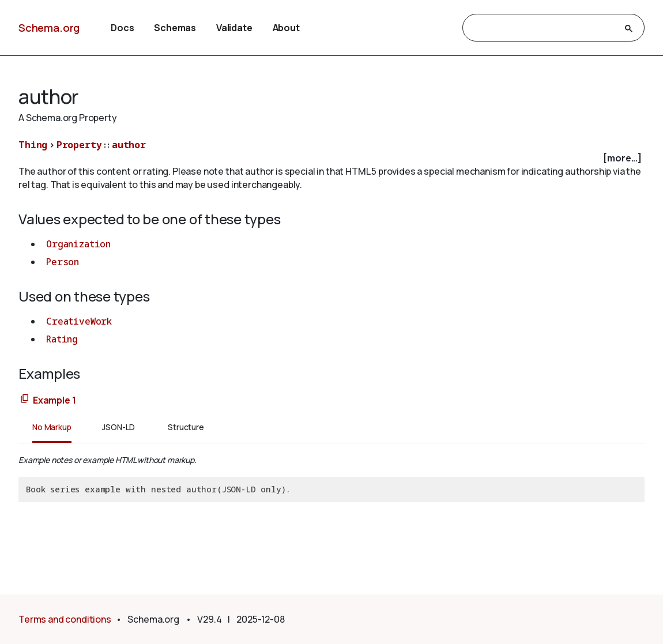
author (129, 145)
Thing (33, 145)
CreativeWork (79, 321)
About (286, 28)
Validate (234, 28)
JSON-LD (118, 427)
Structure (186, 427)
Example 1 (54, 400)
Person (63, 262)
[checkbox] (331, 158)
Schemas (175, 28)
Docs (122, 28)
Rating (62, 339)
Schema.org (49, 28)
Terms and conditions (65, 619)
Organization (78, 244)
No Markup (52, 427)
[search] (543, 28)
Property (79, 145)
